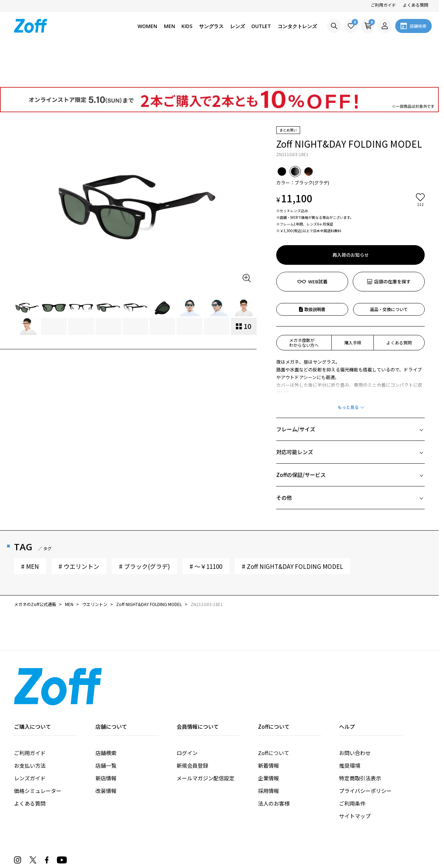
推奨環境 (350, 725)
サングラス (211, 26)
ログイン (187, 713)
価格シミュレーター (38, 751)
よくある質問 (416, 5)
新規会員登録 (192, 725)
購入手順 (353, 302)
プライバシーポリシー (365, 751)
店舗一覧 (106, 725)
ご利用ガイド (383, 5)
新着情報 (269, 725)
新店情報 (106, 738)
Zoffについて (274, 713)
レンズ (238, 26)
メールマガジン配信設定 (206, 738)
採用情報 (269, 751)
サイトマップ (355, 776)
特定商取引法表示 (360, 738)
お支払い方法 (30, 725)
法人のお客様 (274, 763)
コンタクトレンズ (297, 26)
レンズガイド (30, 738)
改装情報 (106, 751)
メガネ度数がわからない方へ (304, 302)
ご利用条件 (352, 763)
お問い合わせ (355, 713)
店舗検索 (106, 713)
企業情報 (269, 738)
